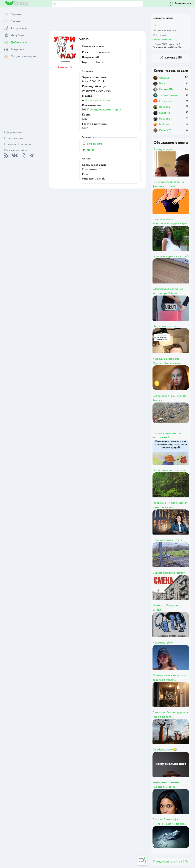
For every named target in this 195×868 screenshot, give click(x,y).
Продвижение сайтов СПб (171, 862)
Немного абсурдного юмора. (166, 608)
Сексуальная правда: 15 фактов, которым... (168, 184)
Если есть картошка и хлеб (170, 256)
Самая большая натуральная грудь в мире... (171, 221)
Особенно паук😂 (165, 750)
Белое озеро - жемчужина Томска (169, 398)
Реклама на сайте (16, 150)
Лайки (89, 150)
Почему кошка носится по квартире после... (170, 678)
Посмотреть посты (97, 100)
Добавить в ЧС (65, 67)
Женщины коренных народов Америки (166, 785)
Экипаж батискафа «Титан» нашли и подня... (169, 822)
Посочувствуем (163, 149)
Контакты (24, 144)
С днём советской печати (169, 573)
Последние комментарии (104, 110)
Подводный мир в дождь (169, 470)
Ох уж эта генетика (165, 326)
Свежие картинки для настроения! (167, 435)
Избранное (92, 144)
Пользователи (14, 138)
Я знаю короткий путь (167, 540)
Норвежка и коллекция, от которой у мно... (170, 505)
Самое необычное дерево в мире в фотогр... (170, 715)
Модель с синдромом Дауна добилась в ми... (168, 361)
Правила (10, 144)
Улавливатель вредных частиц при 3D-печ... (168, 291)
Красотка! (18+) (163, 643)
